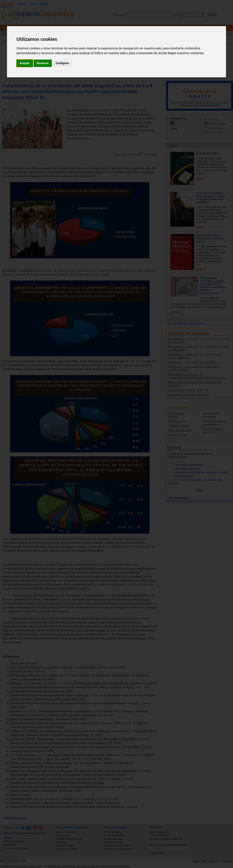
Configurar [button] (62, 63)
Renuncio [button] (43, 63)
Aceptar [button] (25, 63)
